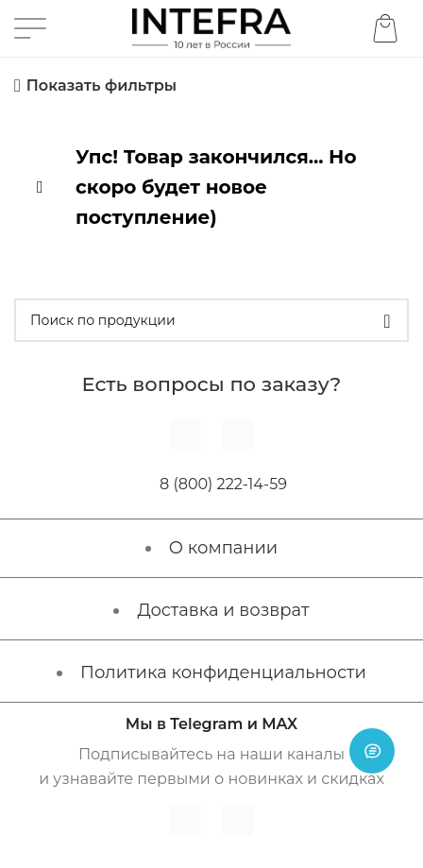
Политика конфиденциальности (223, 672)
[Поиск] (211, 320)
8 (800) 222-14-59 (223, 484)
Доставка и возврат (223, 610)
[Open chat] (372, 751)
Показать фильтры (102, 85)
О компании (223, 548)
